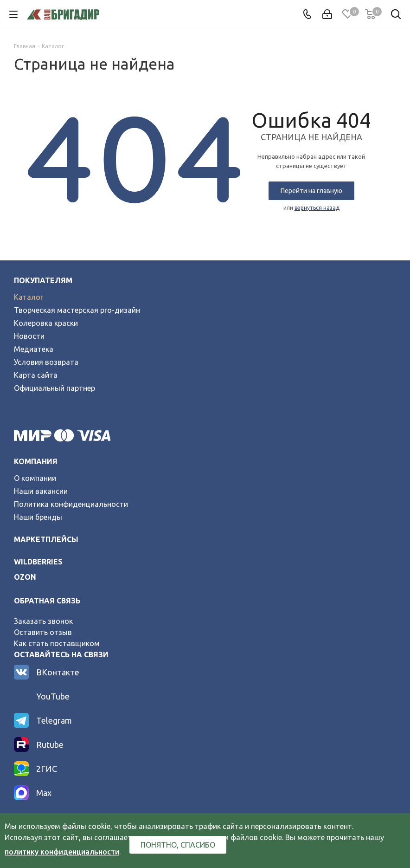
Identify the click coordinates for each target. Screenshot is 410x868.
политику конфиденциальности (62, 852)
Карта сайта (36, 375)
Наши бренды (38, 517)
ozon (25, 577)
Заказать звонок (43, 621)
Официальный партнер (54, 388)
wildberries (38, 562)
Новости (29, 336)
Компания (36, 461)
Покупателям (43, 280)
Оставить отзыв (43, 632)
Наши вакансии (41, 491)
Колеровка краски (46, 323)
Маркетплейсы (46, 539)
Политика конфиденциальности (71, 504)
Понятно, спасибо (178, 845)
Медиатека (34, 349)
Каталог (29, 297)
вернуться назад (317, 208)
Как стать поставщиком (57, 643)
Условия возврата (46, 362)
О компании (35, 478)
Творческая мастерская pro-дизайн (77, 310)
